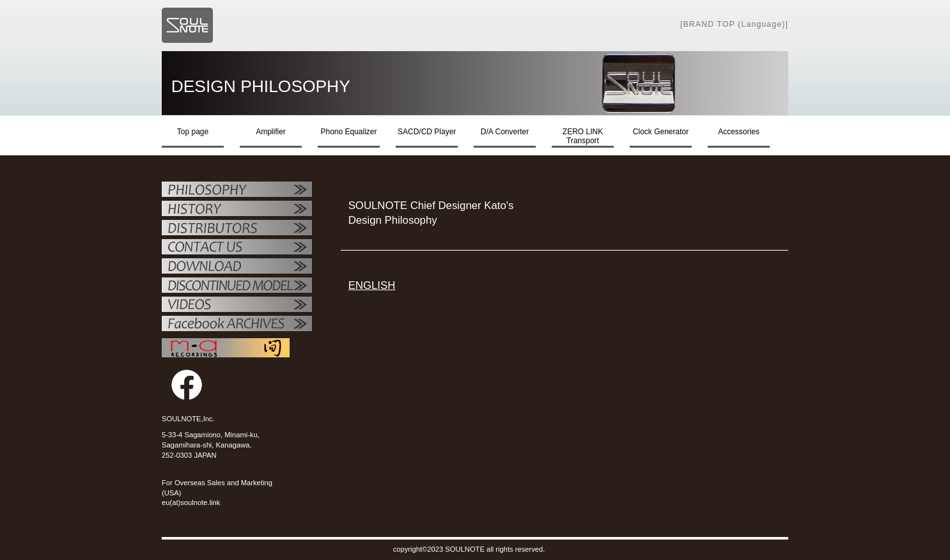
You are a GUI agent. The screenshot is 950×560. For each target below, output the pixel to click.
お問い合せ (237, 248)
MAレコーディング (226, 348)
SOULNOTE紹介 (237, 210)
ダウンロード (237, 267)
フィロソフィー (237, 191)
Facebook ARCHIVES (237, 325)
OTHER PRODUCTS (237, 286)
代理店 (237, 229)
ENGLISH (372, 285)
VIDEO (237, 306)
